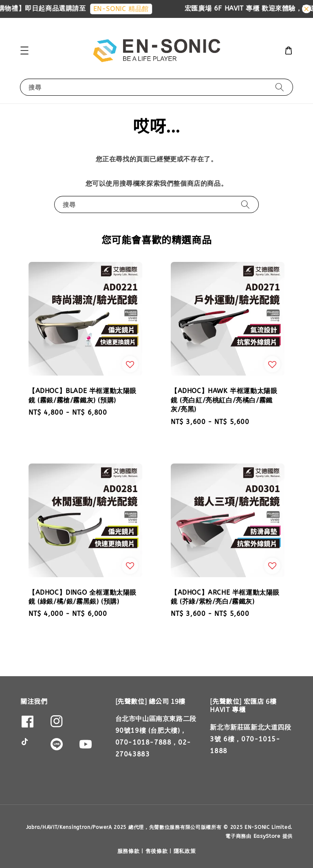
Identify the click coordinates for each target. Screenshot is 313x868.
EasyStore (267, 836)
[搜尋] (280, 87)
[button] (24, 51)
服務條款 (129, 851)
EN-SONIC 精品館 (126, 9)
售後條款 (157, 851)
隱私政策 (185, 851)
